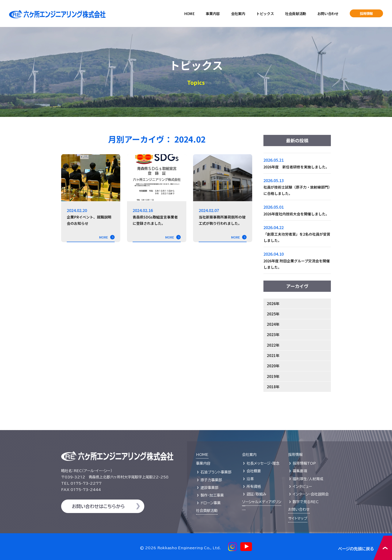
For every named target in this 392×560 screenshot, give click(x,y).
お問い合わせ (328, 13)
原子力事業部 (211, 480)
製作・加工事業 (212, 495)
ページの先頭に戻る (365, 548)
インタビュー (302, 486)
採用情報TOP (304, 463)
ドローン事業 (211, 503)
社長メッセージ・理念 (263, 463)
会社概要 (254, 471)
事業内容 (213, 13)
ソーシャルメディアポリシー (262, 504)
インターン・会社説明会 (311, 494)
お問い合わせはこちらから (98, 506)
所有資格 (254, 486)
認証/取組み (256, 494)
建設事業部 (209, 488)
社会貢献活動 (296, 13)
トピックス (265, 13)
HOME (189, 13)
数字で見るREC (306, 502)
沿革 (250, 479)
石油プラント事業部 (216, 472)
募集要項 (300, 471)
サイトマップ (298, 518)
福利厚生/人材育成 (308, 479)
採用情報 (366, 13)
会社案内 (238, 13)
